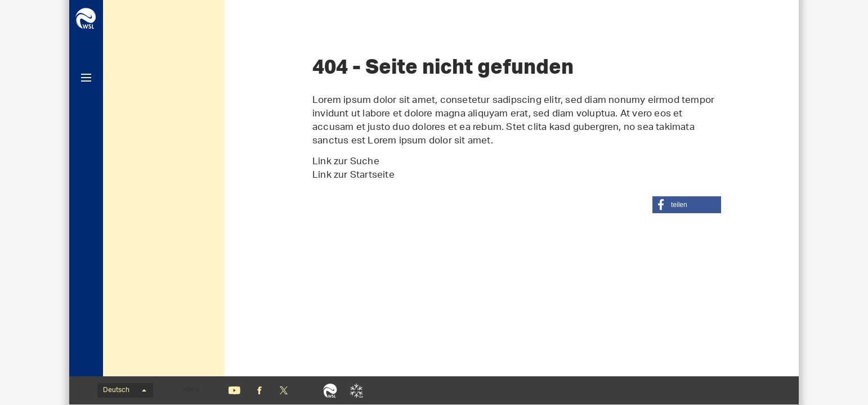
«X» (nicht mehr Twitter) (283, 390)
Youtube (234, 390)
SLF (357, 390)
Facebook (259, 390)
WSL (330, 390)
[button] (687, 205)
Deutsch (125, 390)
